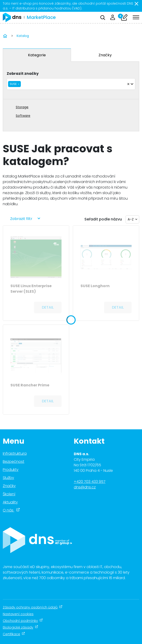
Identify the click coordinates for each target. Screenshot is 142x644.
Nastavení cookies (18, 614)
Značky (105, 55)
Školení (9, 494)
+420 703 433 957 (90, 482)
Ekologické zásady (20, 627)
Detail (48, 307)
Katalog (23, 36)
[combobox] (71, 84)
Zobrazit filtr (21, 219)
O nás (11, 510)
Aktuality (10, 502)
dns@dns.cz (85, 487)
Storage (22, 107)
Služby (8, 478)
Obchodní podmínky (23, 621)
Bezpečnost (14, 462)
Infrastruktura (15, 453)
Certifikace (14, 634)
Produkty (11, 470)
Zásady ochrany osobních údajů (33, 607)
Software (23, 116)
